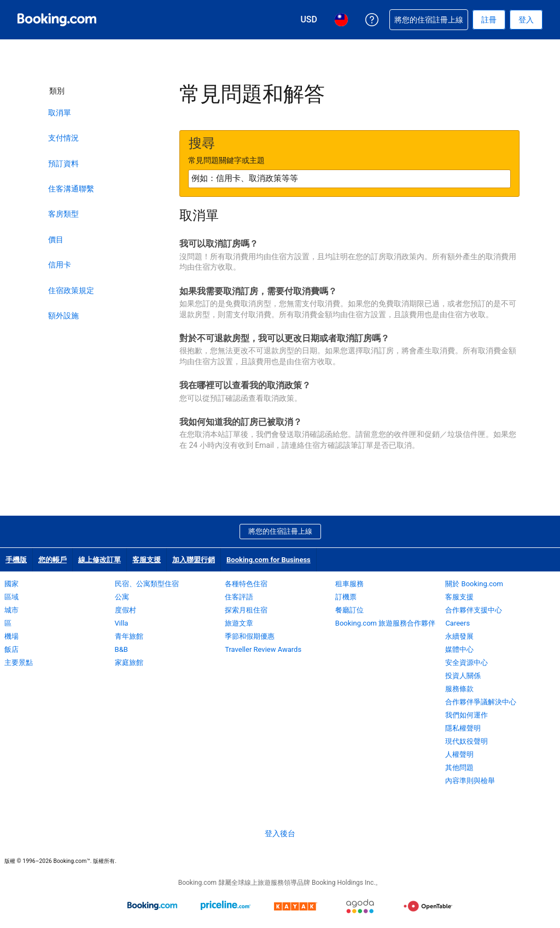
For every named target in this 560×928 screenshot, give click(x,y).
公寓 (122, 597)
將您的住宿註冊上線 (280, 531)
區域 (11, 597)
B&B (121, 649)
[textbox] (349, 179)
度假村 (126, 610)
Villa (122, 623)
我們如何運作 (466, 715)
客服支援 (147, 560)
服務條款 (459, 689)
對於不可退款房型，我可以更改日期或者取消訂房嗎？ (284, 338)
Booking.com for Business (269, 560)
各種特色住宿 (246, 584)
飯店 (11, 649)
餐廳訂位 (349, 610)
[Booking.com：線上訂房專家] (57, 20)
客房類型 (63, 214)
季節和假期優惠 (250, 636)
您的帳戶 (52, 560)
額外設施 (63, 316)
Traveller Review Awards (263, 649)
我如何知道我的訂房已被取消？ (241, 422)
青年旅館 (129, 636)
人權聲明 (459, 754)
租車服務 (349, 584)
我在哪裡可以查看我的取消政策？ (245, 385)
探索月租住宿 (246, 610)
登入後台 (280, 833)
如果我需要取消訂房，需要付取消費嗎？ (258, 291)
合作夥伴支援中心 (474, 610)
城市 (11, 610)
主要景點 (19, 663)
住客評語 (239, 597)
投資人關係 (463, 676)
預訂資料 (63, 164)
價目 (56, 240)
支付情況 (63, 138)
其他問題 (459, 768)
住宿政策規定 (71, 290)
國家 (11, 584)
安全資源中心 (466, 663)
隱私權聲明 (463, 728)
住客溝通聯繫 (71, 189)
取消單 (60, 113)
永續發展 (459, 636)
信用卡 (60, 265)
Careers (457, 623)
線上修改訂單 (100, 560)
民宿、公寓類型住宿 (147, 584)
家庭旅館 (129, 663)
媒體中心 (459, 649)
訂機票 (346, 597)
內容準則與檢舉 (470, 781)
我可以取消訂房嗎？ (219, 244)
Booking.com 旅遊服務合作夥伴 (385, 623)
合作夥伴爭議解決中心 (481, 702)
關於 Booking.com (474, 584)
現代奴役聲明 (466, 741)
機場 (11, 636)
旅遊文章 (239, 623)
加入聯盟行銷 (194, 560)
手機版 (16, 560)
